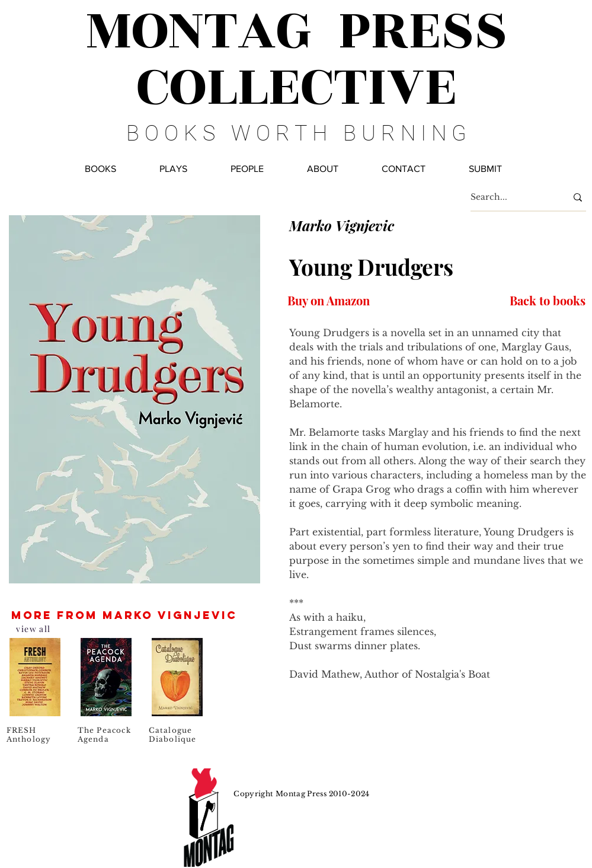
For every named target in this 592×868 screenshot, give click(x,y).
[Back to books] (547, 300)
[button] (247, 169)
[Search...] (510, 197)
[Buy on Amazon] (329, 300)
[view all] (34, 628)
